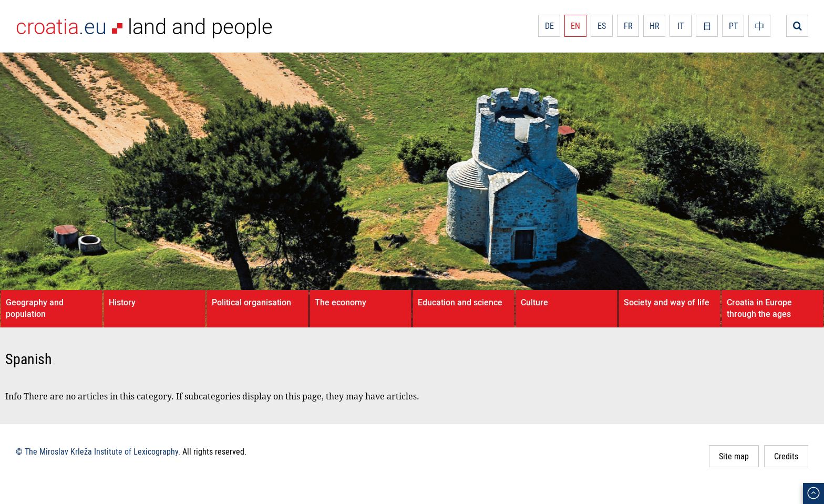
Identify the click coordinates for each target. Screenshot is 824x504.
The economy (341, 302)
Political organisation (251, 302)
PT (733, 26)
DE (549, 26)
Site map (734, 456)
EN (575, 26)
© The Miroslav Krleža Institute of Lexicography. (98, 451)
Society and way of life (667, 302)
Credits (786, 456)
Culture (534, 302)
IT (681, 26)
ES (602, 26)
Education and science (460, 302)
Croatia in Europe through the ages (759, 308)
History (122, 302)
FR (628, 26)
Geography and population (35, 308)
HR (655, 26)
